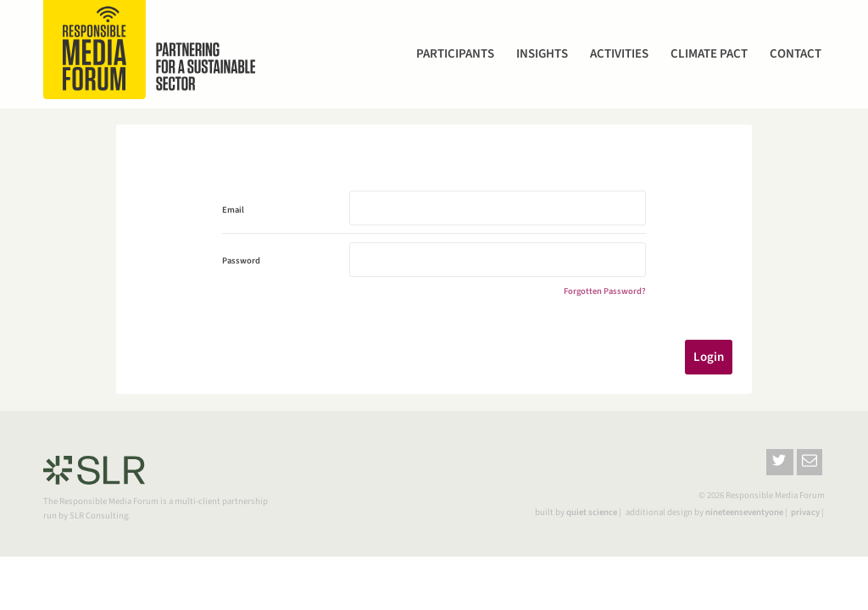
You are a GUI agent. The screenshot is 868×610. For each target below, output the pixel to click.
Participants (455, 54)
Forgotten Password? (605, 291)
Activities (619, 54)
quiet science (592, 512)
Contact (796, 54)
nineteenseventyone (744, 512)
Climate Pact (709, 54)
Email (233, 210)
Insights (542, 54)
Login (709, 357)
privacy (805, 512)
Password (241, 261)
